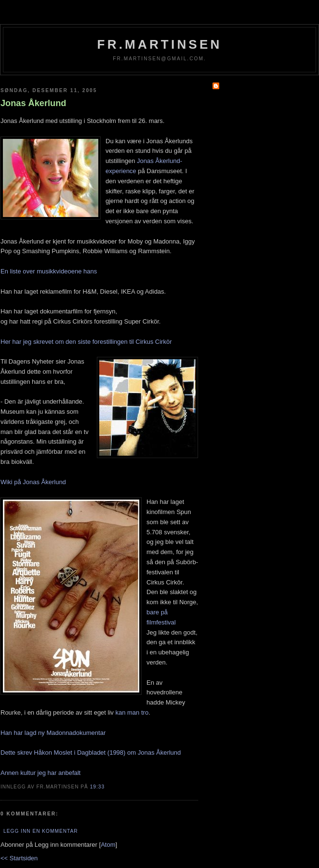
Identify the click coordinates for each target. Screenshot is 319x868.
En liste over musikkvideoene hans (49, 271)
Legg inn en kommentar (40, 831)
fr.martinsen (160, 44)
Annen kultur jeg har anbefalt (40, 773)
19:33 (97, 787)
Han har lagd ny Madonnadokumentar (53, 733)
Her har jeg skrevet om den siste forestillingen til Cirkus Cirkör (86, 342)
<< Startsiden (19, 858)
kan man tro (132, 712)
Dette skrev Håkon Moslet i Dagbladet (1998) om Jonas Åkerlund (91, 753)
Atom (108, 845)
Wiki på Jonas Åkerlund (33, 482)
